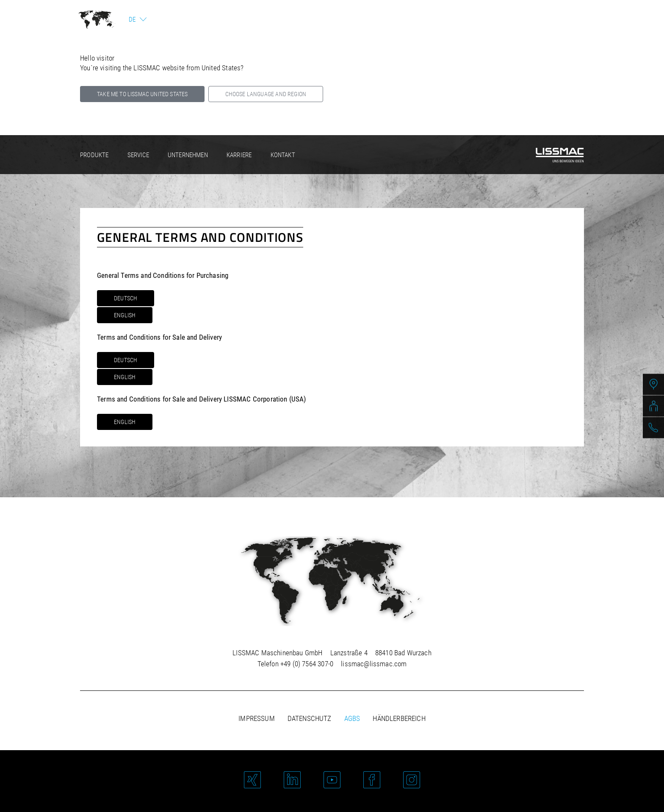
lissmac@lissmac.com (374, 664)
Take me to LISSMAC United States (142, 94)
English (125, 315)
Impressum (257, 718)
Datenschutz (310, 718)
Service (138, 155)
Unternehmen (188, 155)
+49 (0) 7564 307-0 (307, 664)
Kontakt (283, 155)
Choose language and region (266, 94)
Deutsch (126, 298)
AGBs (352, 718)
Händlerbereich (399, 718)
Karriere (239, 155)
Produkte (94, 155)
